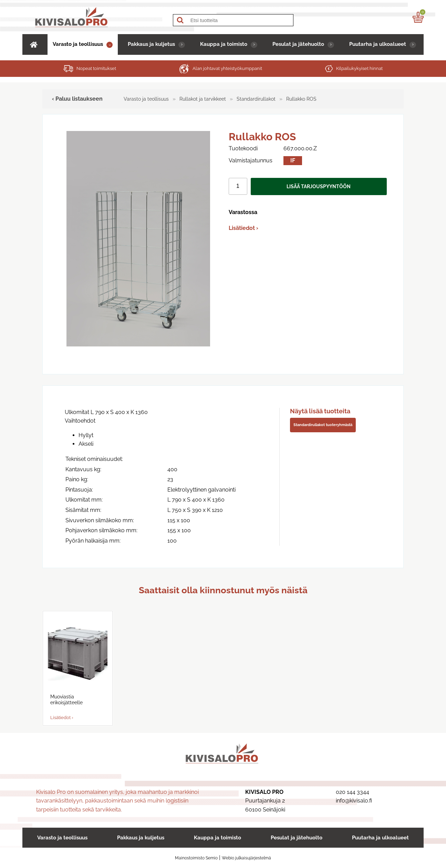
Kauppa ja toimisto (224, 44)
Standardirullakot (256, 99)
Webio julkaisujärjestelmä (246, 858)
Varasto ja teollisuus (78, 44)
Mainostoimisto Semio (196, 858)
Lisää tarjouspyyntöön (319, 186)
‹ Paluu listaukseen (77, 99)
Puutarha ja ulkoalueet (378, 44)
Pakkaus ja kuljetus (151, 44)
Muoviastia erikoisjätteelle (66, 699)
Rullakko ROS (301, 99)
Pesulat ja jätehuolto (298, 44)
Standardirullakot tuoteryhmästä (323, 425)
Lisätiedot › (243, 228)
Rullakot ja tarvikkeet (203, 99)
